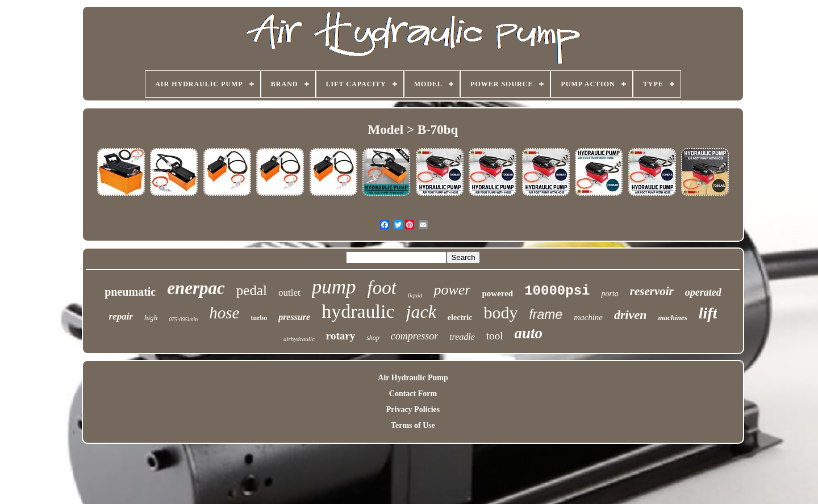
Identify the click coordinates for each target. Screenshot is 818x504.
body (500, 312)
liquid (415, 295)
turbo (259, 318)
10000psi (557, 291)
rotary (341, 336)
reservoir (652, 291)
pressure (294, 317)
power (452, 290)
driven (630, 315)
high (151, 318)
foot (381, 288)
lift (708, 313)
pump (334, 287)
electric (460, 318)
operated (703, 292)
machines (672, 318)
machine (588, 317)
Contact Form (413, 394)
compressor (414, 336)
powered (497, 293)
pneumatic (130, 292)
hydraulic (358, 311)
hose (224, 313)
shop (373, 338)
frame (546, 314)
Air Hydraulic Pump (413, 378)
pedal (252, 290)
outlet (289, 293)
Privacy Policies (413, 409)
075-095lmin (183, 319)
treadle (462, 337)
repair (121, 316)
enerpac (196, 288)
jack (421, 312)
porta (610, 294)
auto (528, 333)
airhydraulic (299, 339)
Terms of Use (413, 425)
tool (495, 336)
